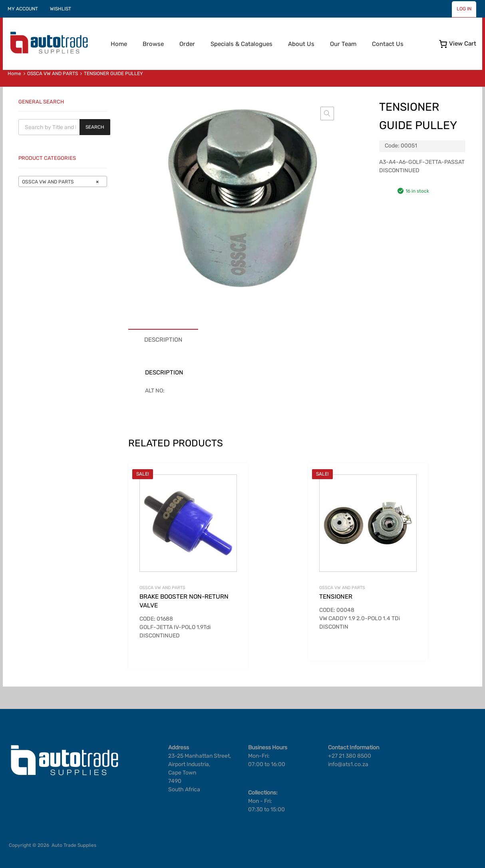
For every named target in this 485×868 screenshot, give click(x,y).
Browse (153, 44)
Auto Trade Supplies (74, 845)
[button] (327, 113)
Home (119, 44)
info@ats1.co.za (348, 764)
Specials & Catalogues (242, 44)
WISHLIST (61, 9)
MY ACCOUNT (23, 9)
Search (95, 127)
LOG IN (464, 9)
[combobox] (63, 181)
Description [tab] (163, 340)
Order (187, 44)
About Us (301, 44)
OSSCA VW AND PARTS (53, 74)
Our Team (343, 44)
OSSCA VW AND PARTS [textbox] (60, 182)
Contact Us (388, 44)
